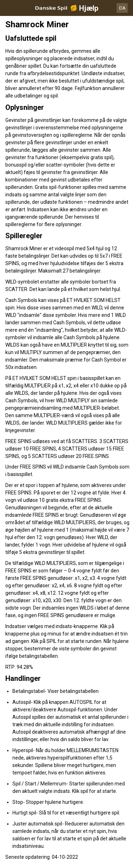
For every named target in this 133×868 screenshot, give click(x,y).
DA (122, 8)
